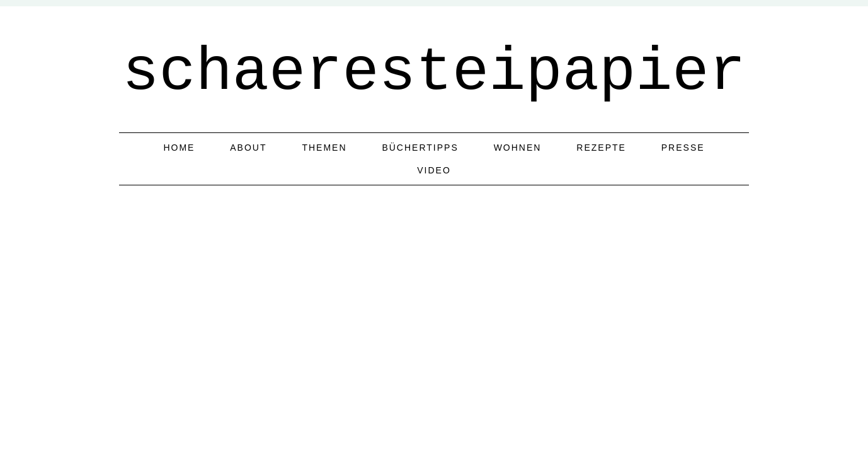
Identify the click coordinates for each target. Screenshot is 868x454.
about (248, 148)
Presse (683, 148)
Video (434, 170)
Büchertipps (420, 148)
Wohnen (518, 148)
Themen (324, 148)
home (179, 148)
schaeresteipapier (434, 73)
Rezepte (601, 148)
